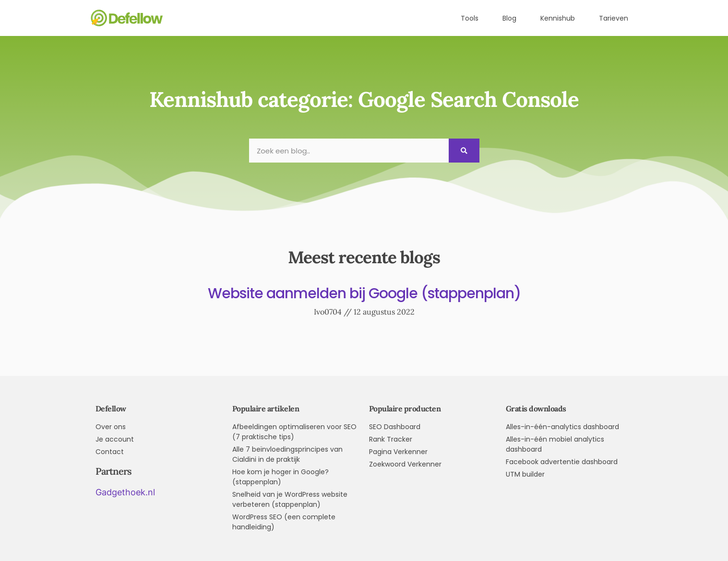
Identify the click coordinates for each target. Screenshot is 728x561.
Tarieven (614, 18)
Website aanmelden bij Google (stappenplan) (364, 293)
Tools (470, 18)
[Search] (464, 151)
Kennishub (558, 18)
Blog (509, 18)
